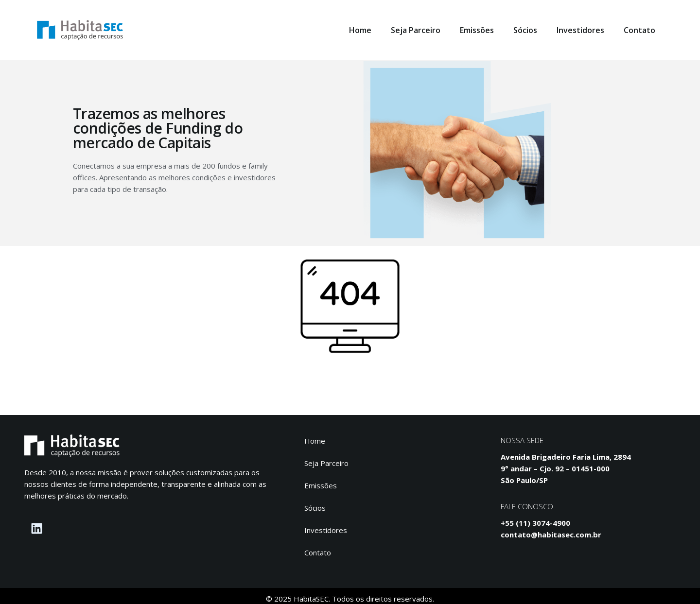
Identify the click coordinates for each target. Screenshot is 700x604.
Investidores (580, 30)
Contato (639, 30)
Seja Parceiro (416, 30)
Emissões (477, 30)
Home (360, 30)
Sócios (525, 30)
